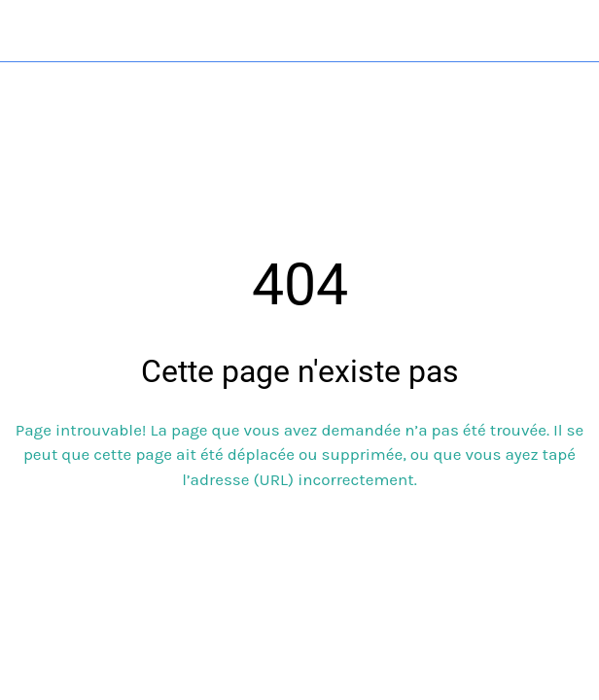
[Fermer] (31, 31)
